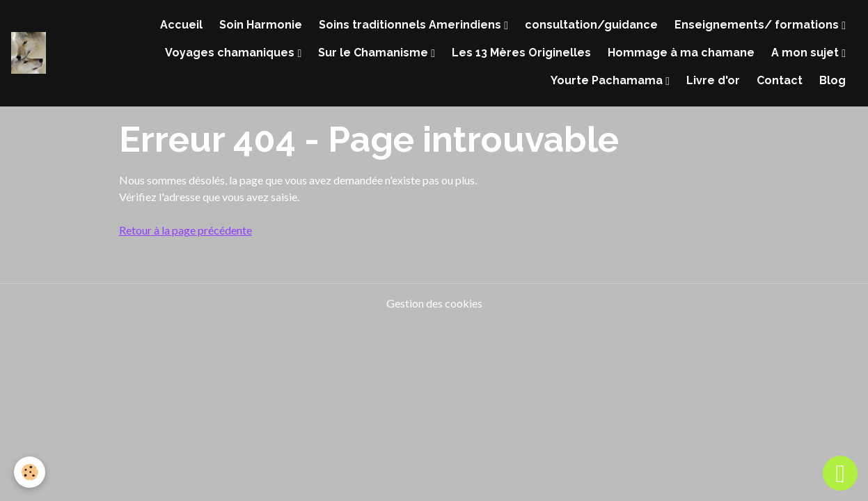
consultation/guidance (591, 25)
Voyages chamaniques (231, 53)
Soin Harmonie (261, 25)
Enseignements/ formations (758, 25)
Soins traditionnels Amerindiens (411, 25)
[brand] (29, 53)
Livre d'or (713, 80)
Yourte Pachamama (608, 80)
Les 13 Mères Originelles (521, 53)
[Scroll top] (840, 473)
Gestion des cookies (434, 303)
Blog (833, 80)
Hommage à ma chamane (681, 53)
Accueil (181, 25)
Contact (780, 80)
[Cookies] (30, 472)
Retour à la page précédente (186, 230)
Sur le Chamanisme (374, 53)
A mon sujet (806, 53)
